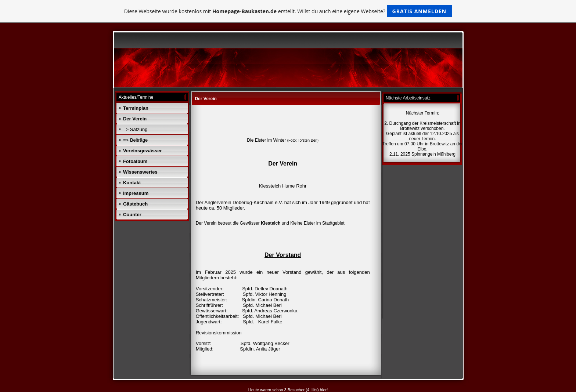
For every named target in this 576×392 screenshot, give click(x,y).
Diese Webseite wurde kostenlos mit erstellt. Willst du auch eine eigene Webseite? (288, 11)
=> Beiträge (135, 140)
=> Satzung (135, 129)
